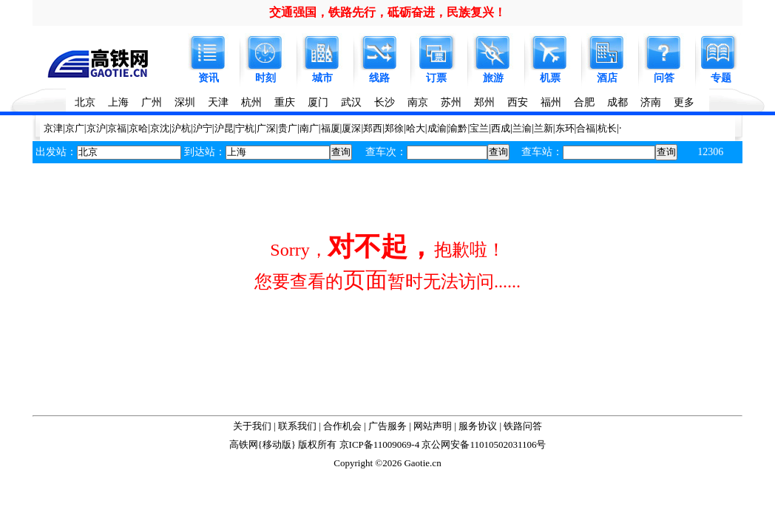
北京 (85, 102)
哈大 (416, 128)
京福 (117, 128)
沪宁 (203, 128)
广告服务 (387, 426)
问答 (664, 78)
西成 (501, 128)
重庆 (285, 102)
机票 (550, 78)
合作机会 (342, 426)
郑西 (373, 128)
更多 (684, 102)
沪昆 (224, 128)
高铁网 (244, 444)
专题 (721, 78)
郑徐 (394, 128)
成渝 (437, 128)
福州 (551, 102)
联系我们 (297, 426)
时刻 (265, 78)
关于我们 (252, 426)
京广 (75, 128)
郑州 (484, 102)
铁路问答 (523, 426)
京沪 (96, 128)
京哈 (138, 128)
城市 (322, 78)
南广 (309, 128)
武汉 (351, 102)
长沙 (385, 102)
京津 (53, 128)
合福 (586, 128)
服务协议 (478, 426)
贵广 (288, 128)
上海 (118, 102)
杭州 (251, 102)
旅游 (493, 78)
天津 (218, 102)
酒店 (607, 78)
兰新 (544, 128)
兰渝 (522, 128)
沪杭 (181, 128)
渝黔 (458, 128)
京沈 (160, 128)
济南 (651, 102)
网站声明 (433, 426)
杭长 (607, 128)
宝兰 (479, 128)
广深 (266, 128)
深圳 (185, 102)
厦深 (351, 128)
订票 (436, 78)
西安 (518, 102)
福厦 (331, 128)
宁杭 (245, 128)
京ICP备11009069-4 (380, 444)
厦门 (318, 102)
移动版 (277, 444)
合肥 (584, 102)
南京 (418, 102)
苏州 (451, 102)
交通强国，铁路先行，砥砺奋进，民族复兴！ (387, 12)
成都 (617, 102)
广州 (152, 102)
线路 (379, 78)
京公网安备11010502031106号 (484, 444)
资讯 (209, 78)
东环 (565, 128)
